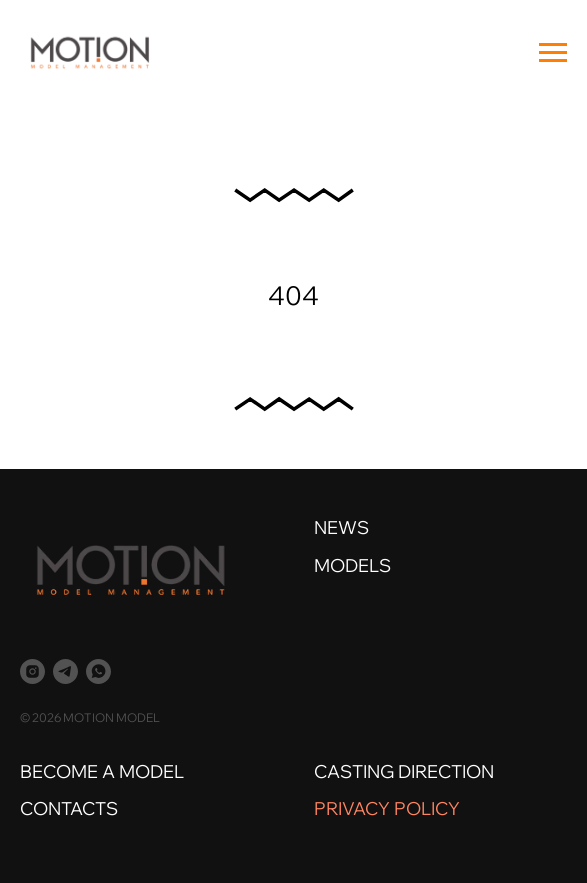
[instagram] (32, 671)
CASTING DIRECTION (404, 771)
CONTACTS (69, 808)
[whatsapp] (98, 671)
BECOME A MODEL (102, 771)
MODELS (352, 565)
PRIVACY (352, 808)
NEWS (341, 527)
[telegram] (65, 671)
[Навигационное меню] (553, 53)
